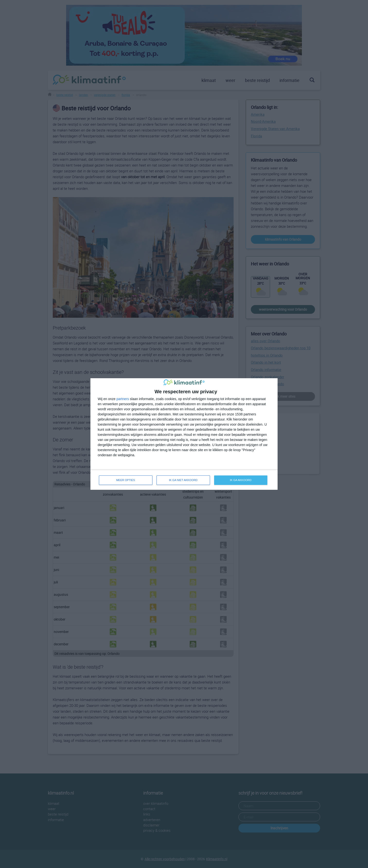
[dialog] (184, 434)
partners (123, 399)
